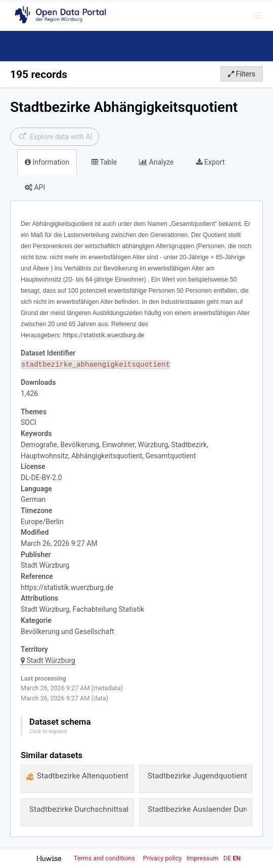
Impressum (202, 858)
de (227, 858)
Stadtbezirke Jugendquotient (197, 776)
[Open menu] (258, 15)
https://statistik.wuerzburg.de (67, 587)
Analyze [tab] (156, 162)
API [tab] (35, 187)
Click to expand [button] (48, 732)
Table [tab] (104, 162)
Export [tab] (211, 162)
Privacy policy (163, 858)
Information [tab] (47, 162)
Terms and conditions (105, 858)
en (237, 858)
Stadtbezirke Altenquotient (83, 776)
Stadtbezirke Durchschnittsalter (84, 809)
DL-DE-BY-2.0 (41, 478)
